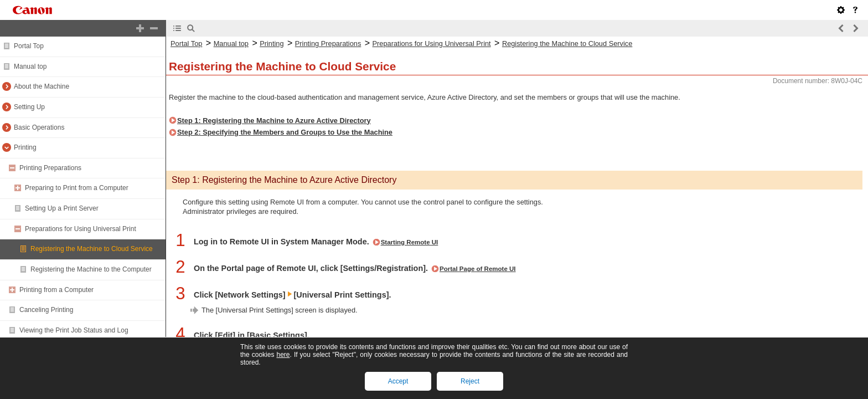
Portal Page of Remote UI (478, 269)
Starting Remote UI (410, 242)
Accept (398, 381)
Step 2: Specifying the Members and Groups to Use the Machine (285, 132)
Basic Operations (39, 127)
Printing (25, 147)
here (283, 355)
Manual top (30, 66)
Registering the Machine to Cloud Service (92, 249)
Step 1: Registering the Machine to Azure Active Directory (274, 121)
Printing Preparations (50, 168)
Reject (470, 381)
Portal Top (29, 46)
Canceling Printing (46, 310)
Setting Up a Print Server (62, 208)
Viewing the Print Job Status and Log (74, 330)
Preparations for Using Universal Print (81, 229)
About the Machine (42, 86)
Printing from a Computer (56, 290)
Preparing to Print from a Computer (77, 188)
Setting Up (29, 107)
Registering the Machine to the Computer (91, 269)
